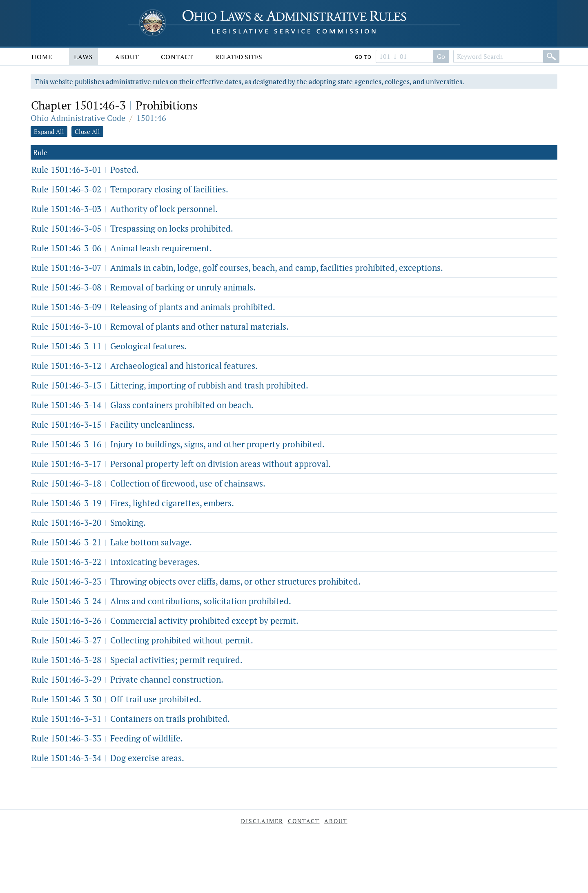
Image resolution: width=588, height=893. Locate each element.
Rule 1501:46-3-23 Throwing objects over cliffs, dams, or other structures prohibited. (196, 581)
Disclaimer (262, 821)
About (127, 57)
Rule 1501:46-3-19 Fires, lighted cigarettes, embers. (133, 503)
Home (42, 57)
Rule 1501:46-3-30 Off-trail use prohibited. (116, 699)
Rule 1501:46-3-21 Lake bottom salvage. (112, 542)
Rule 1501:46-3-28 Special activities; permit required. (137, 660)
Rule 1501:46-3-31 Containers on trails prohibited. (131, 719)
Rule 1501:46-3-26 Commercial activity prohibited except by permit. (165, 621)
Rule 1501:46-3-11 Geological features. (109, 346)
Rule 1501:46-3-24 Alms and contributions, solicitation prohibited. (161, 601)
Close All (87, 132)
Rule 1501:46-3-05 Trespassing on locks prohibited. (132, 228)
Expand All (49, 132)
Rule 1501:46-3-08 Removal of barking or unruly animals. (144, 287)
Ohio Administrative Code (78, 118)
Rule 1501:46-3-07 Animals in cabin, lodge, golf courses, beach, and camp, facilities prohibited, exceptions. (237, 268)
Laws (84, 57)
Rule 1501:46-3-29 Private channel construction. (127, 679)
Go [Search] (441, 56)
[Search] (551, 56)
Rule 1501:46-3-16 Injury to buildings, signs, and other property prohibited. (178, 444)
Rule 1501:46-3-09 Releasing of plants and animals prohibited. (153, 307)
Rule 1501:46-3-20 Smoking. (89, 522)
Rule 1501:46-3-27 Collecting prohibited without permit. (142, 640)
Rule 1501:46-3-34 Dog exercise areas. (108, 758)
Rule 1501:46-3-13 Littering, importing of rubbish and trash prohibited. (170, 385)
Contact (177, 57)
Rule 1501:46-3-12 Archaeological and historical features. (145, 366)
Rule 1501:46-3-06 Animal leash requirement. (122, 248)
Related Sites (239, 57)
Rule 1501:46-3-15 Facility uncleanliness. (113, 424)
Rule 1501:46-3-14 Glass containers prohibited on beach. (143, 405)
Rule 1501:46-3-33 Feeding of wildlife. (107, 738)
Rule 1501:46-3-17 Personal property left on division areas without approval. (181, 464)
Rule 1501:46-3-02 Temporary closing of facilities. (130, 189)
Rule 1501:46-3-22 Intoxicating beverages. (116, 562)
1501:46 (151, 118)
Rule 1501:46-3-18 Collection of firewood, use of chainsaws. (148, 483)
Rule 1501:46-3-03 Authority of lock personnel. (125, 209)
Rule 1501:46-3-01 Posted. (85, 170)
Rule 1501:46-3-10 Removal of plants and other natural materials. (160, 326)
